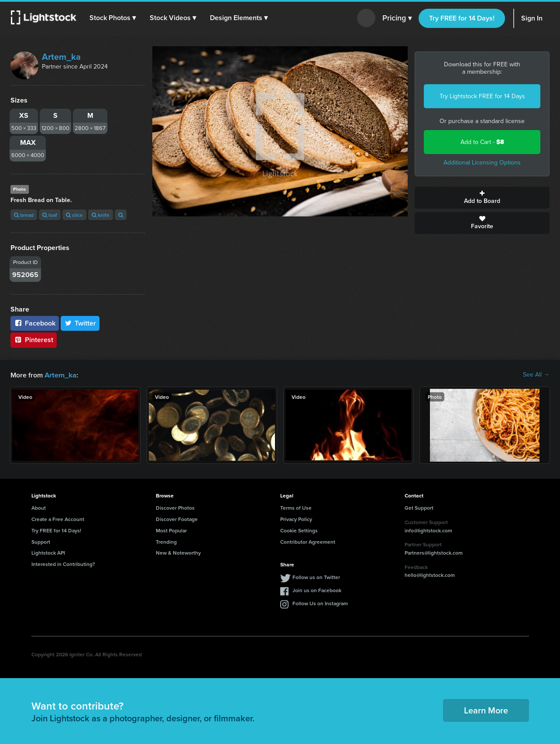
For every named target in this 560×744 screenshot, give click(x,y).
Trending (166, 541)
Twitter (80, 323)
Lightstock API (48, 552)
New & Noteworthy (178, 552)
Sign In (532, 18)
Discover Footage (177, 519)
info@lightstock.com (428, 530)
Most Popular (171, 530)
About (39, 507)
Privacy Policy (296, 519)
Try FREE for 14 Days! (462, 18)
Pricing (397, 18)
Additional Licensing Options (482, 163)
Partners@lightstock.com (434, 552)
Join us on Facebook (317, 590)
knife (101, 215)
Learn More (486, 710)
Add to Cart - (482, 142)
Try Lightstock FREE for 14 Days (482, 96)
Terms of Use (296, 507)
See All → (536, 375)
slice (74, 215)
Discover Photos (175, 507)
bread (24, 215)
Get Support (419, 507)
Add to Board (482, 198)
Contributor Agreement (308, 541)
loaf (50, 215)
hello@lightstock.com (430, 574)
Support (41, 541)
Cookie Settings (299, 530)
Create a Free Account (58, 519)
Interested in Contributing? (63, 564)
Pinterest (34, 340)
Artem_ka (61, 57)
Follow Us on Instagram (320, 603)
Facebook (35, 323)
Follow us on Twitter (316, 577)
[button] (113, 18)
